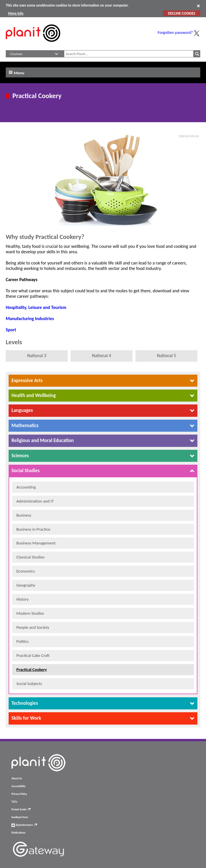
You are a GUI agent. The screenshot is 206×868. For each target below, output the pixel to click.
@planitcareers (24, 825)
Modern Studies (30, 613)
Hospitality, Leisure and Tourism (36, 307)
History (23, 599)
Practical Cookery (32, 670)
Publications (18, 833)
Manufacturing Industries (30, 319)
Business (24, 515)
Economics (26, 571)
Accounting (26, 487)
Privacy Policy (19, 794)
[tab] (103, 381)
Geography (26, 585)
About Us (17, 779)
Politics (23, 641)
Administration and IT (35, 501)
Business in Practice (33, 529)
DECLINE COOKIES (181, 13)
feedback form (20, 817)
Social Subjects (29, 684)
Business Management (36, 543)
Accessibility (19, 786)
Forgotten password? (175, 32)
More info (16, 13)
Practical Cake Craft (33, 655)
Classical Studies (30, 557)
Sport (11, 330)
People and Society (33, 627)
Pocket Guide (21, 809)
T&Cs (14, 802)
